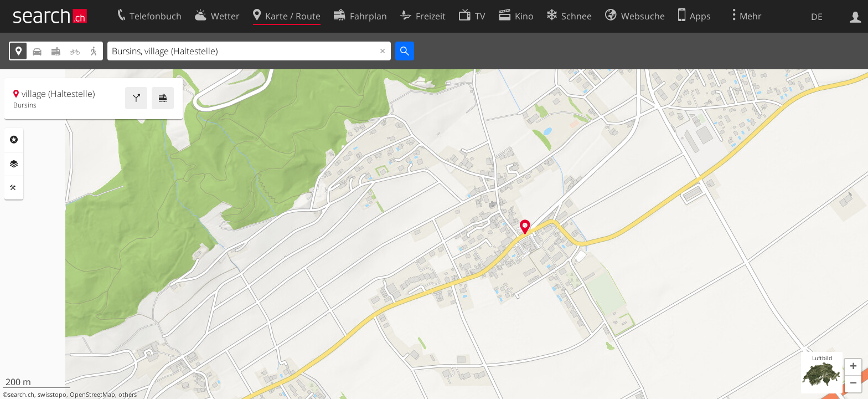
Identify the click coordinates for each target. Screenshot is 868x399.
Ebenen (14, 164)
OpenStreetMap (92, 395)
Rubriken (14, 140)
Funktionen (14, 188)
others (128, 395)
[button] (853, 367)
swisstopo (52, 395)
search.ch (21, 395)
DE (817, 17)
